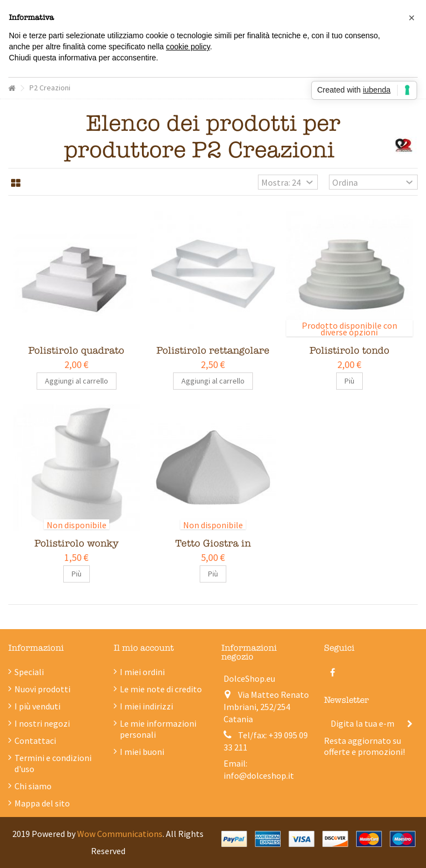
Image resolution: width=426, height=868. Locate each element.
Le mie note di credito (161, 689)
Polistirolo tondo (349, 351)
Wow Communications (120, 834)
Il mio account (144, 648)
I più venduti (37, 706)
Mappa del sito (42, 803)
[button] (412, 18)
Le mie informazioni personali (158, 729)
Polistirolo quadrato (76, 351)
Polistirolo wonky (77, 543)
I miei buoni (142, 752)
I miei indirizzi (146, 706)
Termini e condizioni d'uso (53, 763)
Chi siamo (33, 786)
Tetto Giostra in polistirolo (213, 550)
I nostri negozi (42, 723)
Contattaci (35, 741)
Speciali (29, 672)
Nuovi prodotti (42, 689)
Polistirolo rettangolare (213, 351)
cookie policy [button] (188, 47)
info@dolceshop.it (259, 775)
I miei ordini (142, 672)
